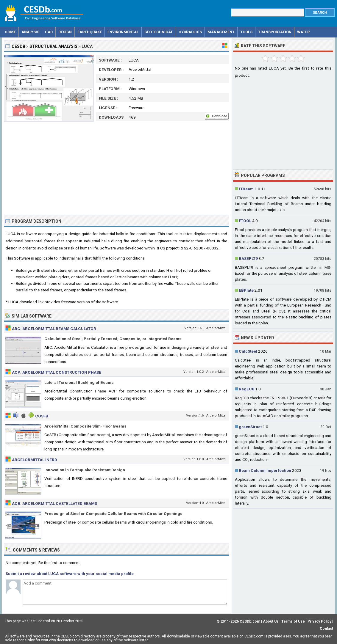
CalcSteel (248, 351)
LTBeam (246, 189)
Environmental (123, 32)
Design (65, 32)
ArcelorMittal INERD (35, 460)
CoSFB (42, 416)
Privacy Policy (319, 621)
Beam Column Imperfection (265, 470)
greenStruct (250, 427)
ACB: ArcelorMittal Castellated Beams (54, 503)
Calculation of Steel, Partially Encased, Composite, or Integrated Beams (113, 339)
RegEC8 (246, 389)
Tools (246, 32)
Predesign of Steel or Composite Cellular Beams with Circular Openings (113, 513)
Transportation (275, 32)
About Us (271, 621)
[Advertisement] (116, 169)
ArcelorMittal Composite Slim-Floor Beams (85, 426)
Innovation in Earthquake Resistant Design (85, 470)
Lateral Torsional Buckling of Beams (79, 382)
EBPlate (246, 290)
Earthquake (90, 32)
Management (221, 32)
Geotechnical (159, 32)
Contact (326, 629)
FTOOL (245, 221)
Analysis (30, 32)
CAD (49, 32)
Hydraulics (190, 32)
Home (10, 32)
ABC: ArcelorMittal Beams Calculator (54, 329)
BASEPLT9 (248, 258)
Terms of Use (293, 621)
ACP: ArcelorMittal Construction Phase (57, 372)
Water (303, 32)
